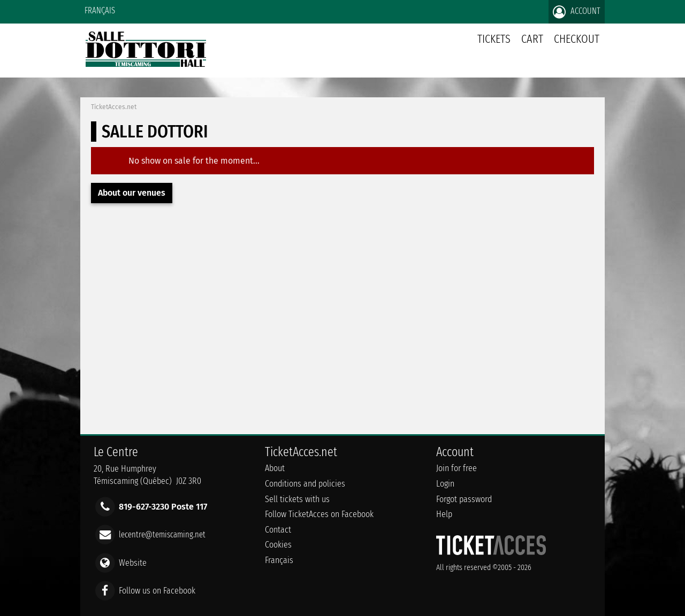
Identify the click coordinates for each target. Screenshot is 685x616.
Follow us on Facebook (157, 590)
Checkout (577, 39)
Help (444, 514)
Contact (278, 530)
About (275, 468)
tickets (494, 39)
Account (577, 12)
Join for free (456, 468)
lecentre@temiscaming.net (162, 534)
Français (100, 10)
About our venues (132, 193)
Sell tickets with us (297, 499)
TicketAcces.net (114, 107)
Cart (532, 45)
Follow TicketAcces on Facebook (319, 514)
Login (445, 484)
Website (133, 562)
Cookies (278, 545)
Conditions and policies (305, 484)
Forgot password (464, 499)
